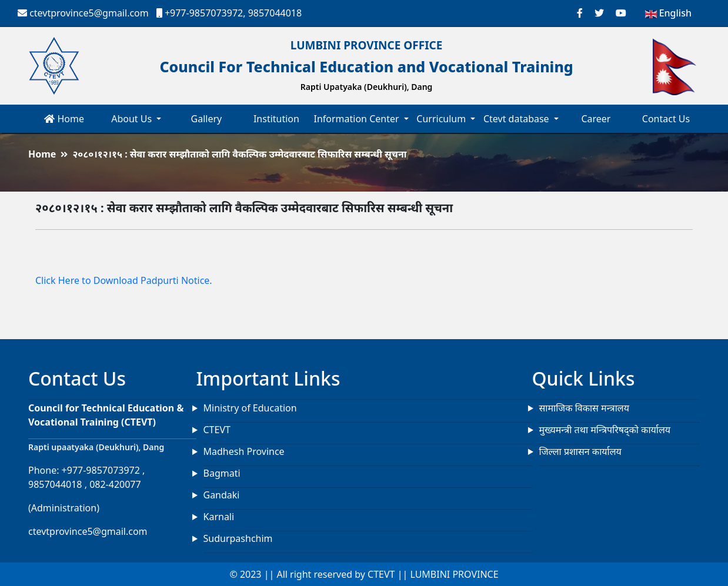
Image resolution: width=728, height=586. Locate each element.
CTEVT (217, 430)
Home (64, 119)
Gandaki (222, 495)
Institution (276, 119)
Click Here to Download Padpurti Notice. (124, 280)
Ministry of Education (250, 408)
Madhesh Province (244, 451)
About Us (133, 119)
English (668, 13)
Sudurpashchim (238, 538)
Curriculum (442, 119)
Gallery (207, 119)
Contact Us (666, 119)
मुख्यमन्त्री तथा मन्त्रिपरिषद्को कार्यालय (605, 430)
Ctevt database (517, 119)
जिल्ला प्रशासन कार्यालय (580, 451)
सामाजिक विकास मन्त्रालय (584, 408)
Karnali (219, 517)
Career (596, 119)
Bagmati (222, 473)
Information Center (357, 119)
